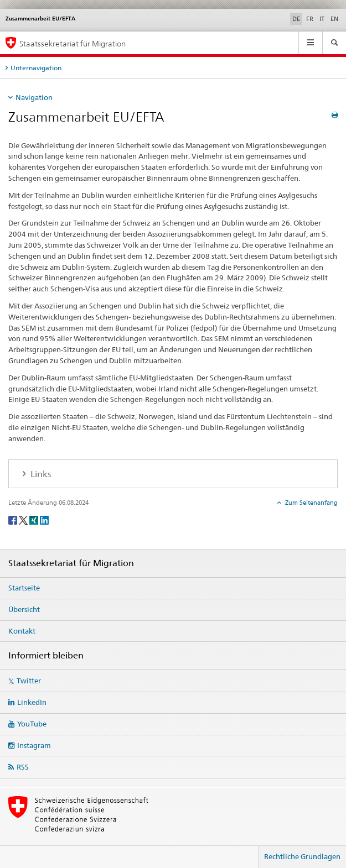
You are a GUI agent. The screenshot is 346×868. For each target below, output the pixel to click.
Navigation (34, 97)
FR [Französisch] (310, 19)
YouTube (32, 724)
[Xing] (35, 519)
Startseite (24, 588)
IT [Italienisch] (322, 19)
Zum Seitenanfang (311, 503)
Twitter (29, 681)
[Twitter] (24, 519)
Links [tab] (40, 474)
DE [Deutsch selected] (296, 19)
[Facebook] (14, 519)
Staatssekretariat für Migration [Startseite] (73, 43)
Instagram (34, 745)
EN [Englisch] (334, 19)
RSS (23, 767)
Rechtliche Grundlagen (302, 856)
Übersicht (24, 609)
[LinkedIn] (44, 519)
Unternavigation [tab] (36, 68)
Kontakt (22, 631)
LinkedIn (32, 702)
